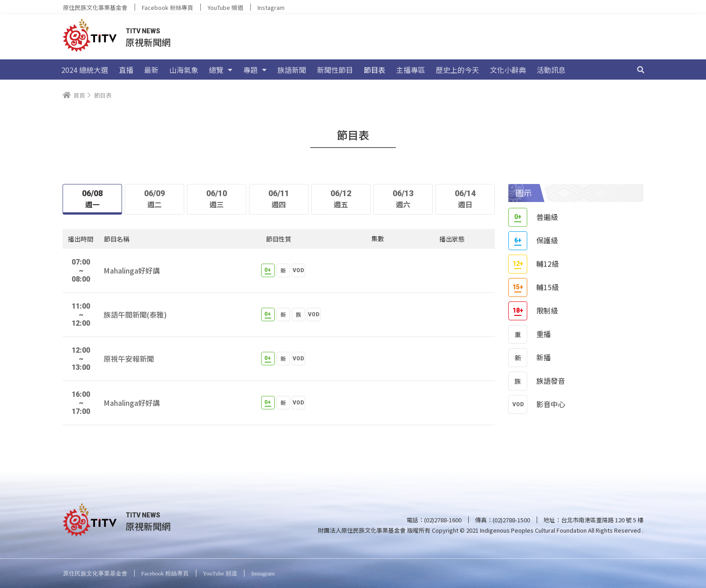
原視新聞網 (148, 42)
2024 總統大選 (85, 70)
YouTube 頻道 (225, 7)
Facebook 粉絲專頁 (167, 7)
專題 (255, 70)
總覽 (221, 70)
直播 (126, 70)
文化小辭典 (508, 70)
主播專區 (411, 70)
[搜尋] (641, 70)
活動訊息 (551, 70)
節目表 (375, 70)
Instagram (271, 7)
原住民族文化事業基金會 (95, 7)
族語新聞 (292, 70)
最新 (151, 70)
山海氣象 (184, 70)
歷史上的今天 (457, 70)
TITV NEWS (143, 31)
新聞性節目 (335, 70)
